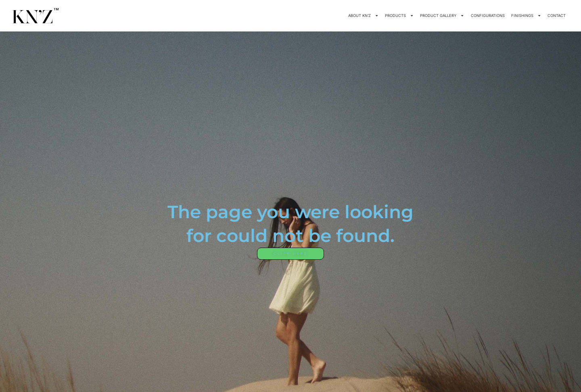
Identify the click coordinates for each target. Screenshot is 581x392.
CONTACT (557, 16)
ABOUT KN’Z (363, 16)
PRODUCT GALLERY (442, 16)
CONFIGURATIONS (488, 16)
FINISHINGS (526, 16)
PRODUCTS (399, 16)
